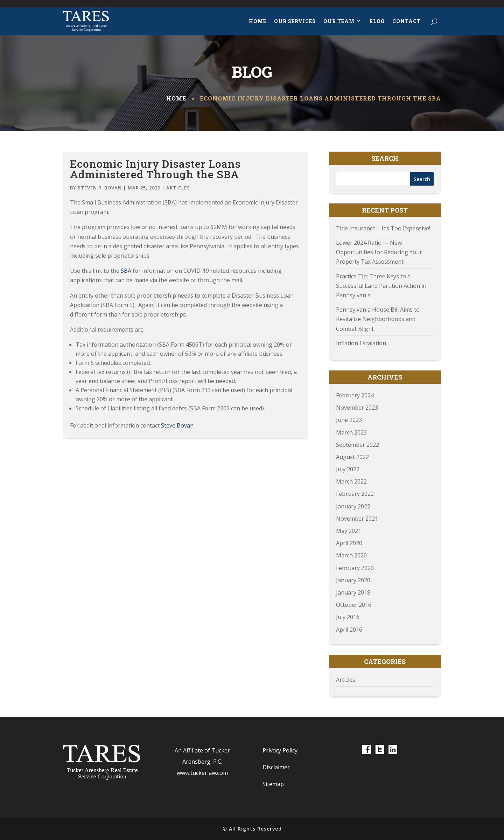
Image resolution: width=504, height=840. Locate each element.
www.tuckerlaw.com (202, 773)
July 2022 (348, 469)
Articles (178, 188)
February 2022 (355, 494)
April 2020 (349, 543)
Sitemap (273, 784)
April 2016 (349, 630)
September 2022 (358, 445)
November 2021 (357, 519)
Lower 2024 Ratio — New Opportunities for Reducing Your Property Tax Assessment (379, 252)
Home (258, 21)
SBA (126, 271)
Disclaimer (276, 767)
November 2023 (357, 408)
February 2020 (355, 568)
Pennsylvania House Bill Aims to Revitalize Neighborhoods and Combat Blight (378, 319)
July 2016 (348, 617)
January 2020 (353, 580)
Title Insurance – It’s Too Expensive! (383, 228)
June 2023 (349, 420)
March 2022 (351, 481)
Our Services (295, 21)
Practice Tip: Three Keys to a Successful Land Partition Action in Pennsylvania (381, 286)
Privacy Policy (280, 750)
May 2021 (349, 531)
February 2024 (355, 395)
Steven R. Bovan (100, 188)
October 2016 (354, 605)
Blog (377, 21)
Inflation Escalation (361, 343)
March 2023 (351, 432)
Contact (407, 21)
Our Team (339, 21)
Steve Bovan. (177, 425)
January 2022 (353, 506)
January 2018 (353, 592)
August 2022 (352, 457)
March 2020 (351, 555)
